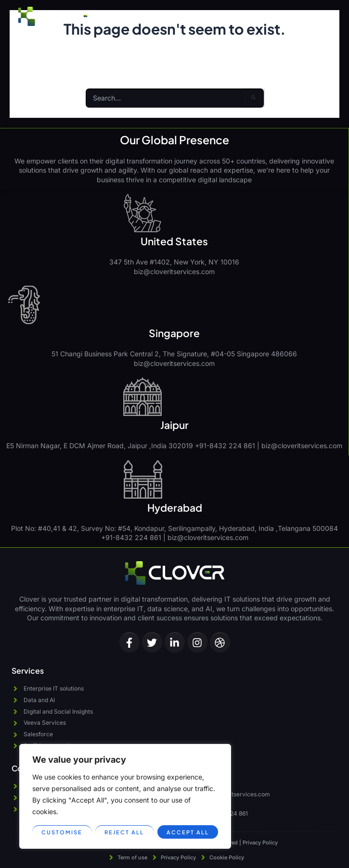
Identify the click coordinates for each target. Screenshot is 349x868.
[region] (125, 796)
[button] (322, 16)
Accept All (188, 832)
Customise (62, 832)
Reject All (124, 832)
